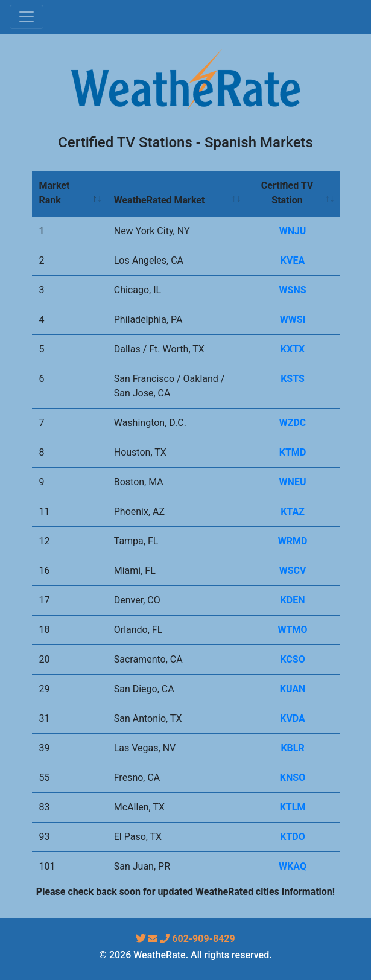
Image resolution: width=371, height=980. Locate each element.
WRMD (293, 541)
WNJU (293, 231)
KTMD (293, 452)
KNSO (293, 778)
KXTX (293, 349)
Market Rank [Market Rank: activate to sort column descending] (55, 193)
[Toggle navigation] (27, 17)
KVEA (293, 260)
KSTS (293, 379)
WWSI (293, 320)
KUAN (293, 689)
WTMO (293, 630)
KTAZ (293, 511)
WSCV (293, 571)
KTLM (293, 807)
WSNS (293, 290)
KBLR (292, 748)
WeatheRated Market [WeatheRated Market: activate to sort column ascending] (160, 200)
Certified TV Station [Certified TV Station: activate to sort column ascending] (287, 193)
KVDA (293, 718)
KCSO (292, 659)
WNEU (293, 482)
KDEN (293, 600)
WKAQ (293, 866)
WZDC (293, 423)
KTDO (293, 837)
